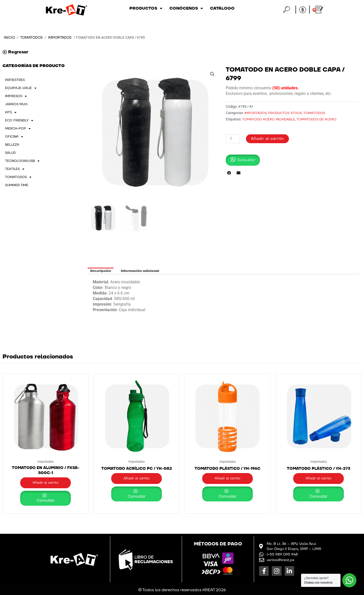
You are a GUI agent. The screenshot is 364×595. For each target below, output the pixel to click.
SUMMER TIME (17, 185)
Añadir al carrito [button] (45, 483)
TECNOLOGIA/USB (22, 161)
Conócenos (186, 8)
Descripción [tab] (101, 271)
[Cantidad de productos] (233, 139)
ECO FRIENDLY (19, 120)
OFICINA (14, 137)
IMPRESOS (16, 96)
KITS (11, 112)
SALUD (10, 153)
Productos (146, 8)
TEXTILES (15, 169)
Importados (60, 38)
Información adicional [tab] (140, 271)
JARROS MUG (16, 104)
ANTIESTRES (15, 80)
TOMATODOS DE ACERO (316, 119)
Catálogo (222, 8)
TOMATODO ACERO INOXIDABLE (269, 119)
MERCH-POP (18, 129)
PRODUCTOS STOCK (285, 113)
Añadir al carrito (267, 139)
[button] (212, 74)
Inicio (9, 38)
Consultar (46, 501)
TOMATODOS (31, 38)
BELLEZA (12, 145)
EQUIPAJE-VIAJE (21, 88)
